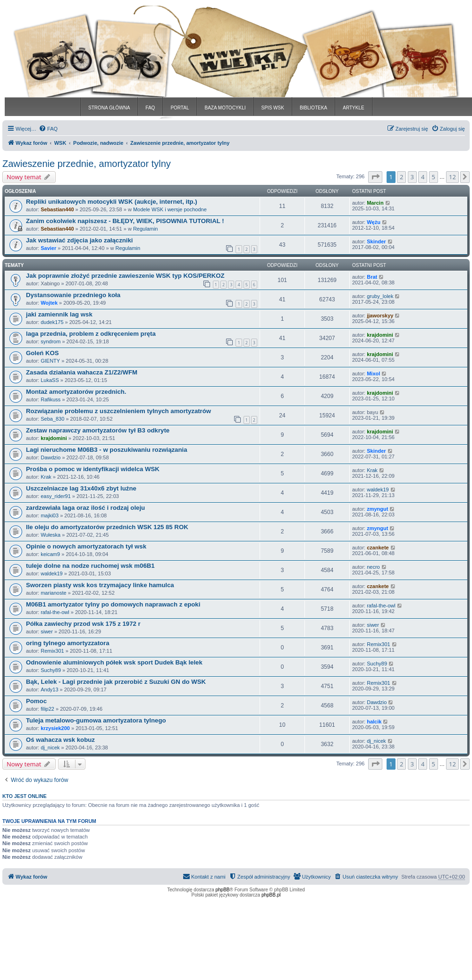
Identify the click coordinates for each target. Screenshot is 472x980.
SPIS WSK (273, 108)
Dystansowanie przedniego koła (73, 295)
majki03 (50, 515)
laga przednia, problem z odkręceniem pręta (91, 334)
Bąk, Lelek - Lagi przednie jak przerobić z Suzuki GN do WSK (116, 682)
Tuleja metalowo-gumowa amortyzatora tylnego (96, 720)
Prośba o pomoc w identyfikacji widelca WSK (93, 469)
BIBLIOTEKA (313, 108)
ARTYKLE (353, 108)
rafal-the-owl (55, 612)
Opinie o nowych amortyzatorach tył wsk (86, 546)
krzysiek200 (55, 728)
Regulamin (146, 229)
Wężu (374, 222)
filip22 (47, 709)
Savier (48, 248)
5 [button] (434, 177)
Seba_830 (52, 419)
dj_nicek (50, 747)
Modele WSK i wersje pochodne (170, 209)
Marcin (375, 203)
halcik (374, 722)
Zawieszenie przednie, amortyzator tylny (87, 164)
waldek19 (378, 490)
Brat (372, 277)
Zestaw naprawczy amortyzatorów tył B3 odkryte (98, 430)
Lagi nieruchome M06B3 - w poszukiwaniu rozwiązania (106, 450)
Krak (46, 477)
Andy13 (49, 689)
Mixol (373, 374)
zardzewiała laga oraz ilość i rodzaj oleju (85, 508)
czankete (378, 548)
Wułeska (51, 535)
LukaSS (50, 380)
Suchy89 (51, 670)
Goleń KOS (42, 353)
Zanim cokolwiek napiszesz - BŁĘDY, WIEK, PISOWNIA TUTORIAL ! (125, 221)
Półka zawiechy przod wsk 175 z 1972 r (83, 624)
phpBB (223, 890)
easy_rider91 (56, 496)
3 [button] (412, 177)
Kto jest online (25, 796)
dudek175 (52, 322)
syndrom (51, 341)
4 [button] (423, 177)
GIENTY (50, 361)
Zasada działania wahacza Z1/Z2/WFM (82, 372)
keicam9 (50, 554)
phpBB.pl (271, 895)
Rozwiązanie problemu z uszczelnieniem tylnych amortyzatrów (118, 411)
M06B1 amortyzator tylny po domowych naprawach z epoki (113, 604)
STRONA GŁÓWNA (109, 108)
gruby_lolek (380, 296)
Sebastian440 (57, 209)
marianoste (53, 593)
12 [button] (452, 177)
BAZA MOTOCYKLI (225, 108)
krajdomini (380, 335)
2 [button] (401, 177)
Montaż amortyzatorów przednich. (76, 392)
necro (373, 567)
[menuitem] (48, 129)
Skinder (376, 241)
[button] (375, 177)
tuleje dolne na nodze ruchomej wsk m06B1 (90, 566)
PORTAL (180, 108)
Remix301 (52, 651)
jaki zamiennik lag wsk (59, 314)
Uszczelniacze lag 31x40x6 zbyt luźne (81, 488)
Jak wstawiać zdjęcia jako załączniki (80, 240)
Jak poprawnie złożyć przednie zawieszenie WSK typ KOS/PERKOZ (125, 276)
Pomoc (36, 701)
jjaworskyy (380, 316)
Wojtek (49, 303)
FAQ (150, 108)
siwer (47, 631)
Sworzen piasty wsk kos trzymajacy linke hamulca (100, 585)
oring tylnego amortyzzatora (68, 643)
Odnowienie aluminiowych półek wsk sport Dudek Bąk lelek (114, 662)
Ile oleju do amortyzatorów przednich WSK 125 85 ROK (107, 527)
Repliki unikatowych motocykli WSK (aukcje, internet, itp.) (112, 202)
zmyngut (377, 509)
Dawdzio (51, 457)
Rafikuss (51, 399)
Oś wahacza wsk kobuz (60, 740)
